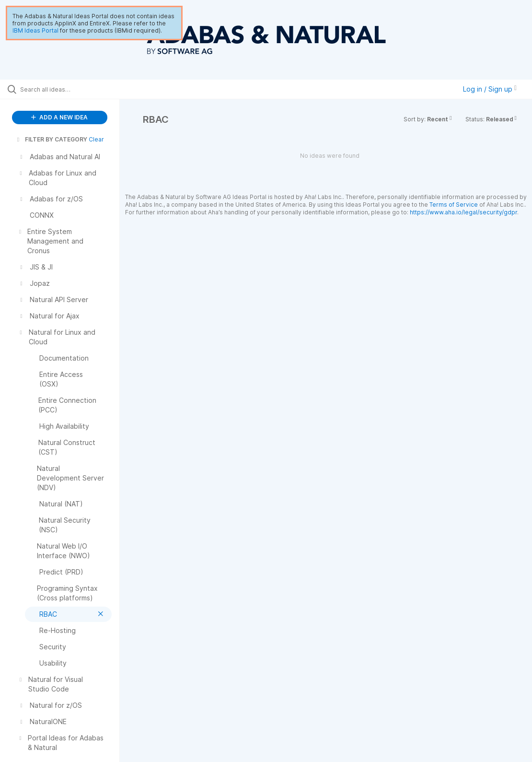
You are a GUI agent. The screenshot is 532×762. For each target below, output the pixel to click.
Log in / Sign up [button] (490, 89)
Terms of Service (454, 205)
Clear (96, 139)
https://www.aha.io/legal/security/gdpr (463, 212)
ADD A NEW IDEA (59, 117)
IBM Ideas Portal (35, 30)
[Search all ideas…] (65, 89)
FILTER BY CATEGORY (51, 139)
